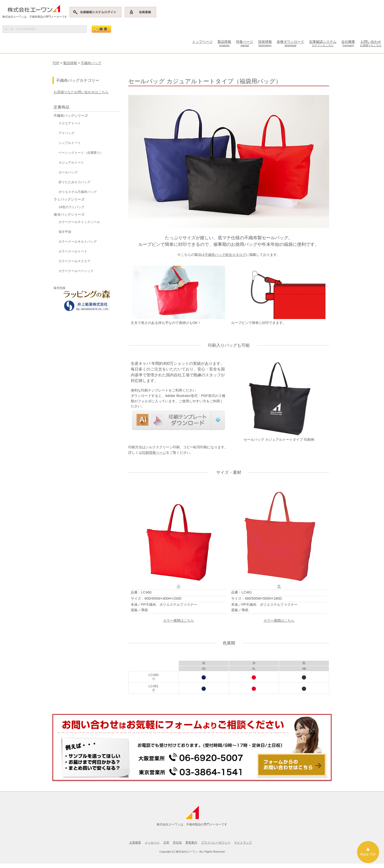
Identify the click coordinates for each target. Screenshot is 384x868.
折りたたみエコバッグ (74, 182)
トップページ (202, 42)
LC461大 (153, 688)
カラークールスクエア (74, 261)
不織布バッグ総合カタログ (225, 255)
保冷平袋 (65, 232)
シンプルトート (70, 143)
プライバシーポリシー (216, 843)
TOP (56, 63)
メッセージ (152, 843)
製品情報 (224, 43)
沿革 (166, 843)
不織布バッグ (91, 63)
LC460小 (153, 677)
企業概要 (135, 843)
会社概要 (348, 43)
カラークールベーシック (76, 271)
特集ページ (245, 43)
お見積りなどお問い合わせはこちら (81, 92)
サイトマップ (243, 843)
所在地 (177, 843)
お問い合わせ (371, 43)
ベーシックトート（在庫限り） (81, 153)
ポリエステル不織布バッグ (78, 192)
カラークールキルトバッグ (78, 242)
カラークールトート (73, 251)
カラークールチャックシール (79, 222)
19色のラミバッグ (72, 207)
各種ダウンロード (290, 43)
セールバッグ (68, 172)
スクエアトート (70, 123)
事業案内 (191, 843)
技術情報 (265, 43)
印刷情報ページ (154, 452)
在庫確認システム (323, 43)
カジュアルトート (71, 162)
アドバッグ (66, 133)
